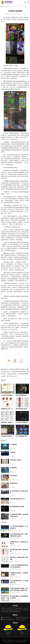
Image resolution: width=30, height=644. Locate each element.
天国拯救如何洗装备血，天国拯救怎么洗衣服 (12, 436)
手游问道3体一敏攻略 (16, 460)
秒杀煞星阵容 (14, 468)
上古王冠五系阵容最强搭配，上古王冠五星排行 (13, 395)
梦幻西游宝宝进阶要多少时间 (17, 499)
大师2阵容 (13, 452)
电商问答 (7, 6)
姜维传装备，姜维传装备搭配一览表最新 (11, 422)
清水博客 (7, 2)
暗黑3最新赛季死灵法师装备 (17, 507)
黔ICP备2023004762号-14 (9, 642)
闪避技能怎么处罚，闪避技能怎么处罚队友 (12, 409)
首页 (3, 6)
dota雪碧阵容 (14, 444)
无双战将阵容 (14, 476)
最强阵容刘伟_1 (14, 483)
